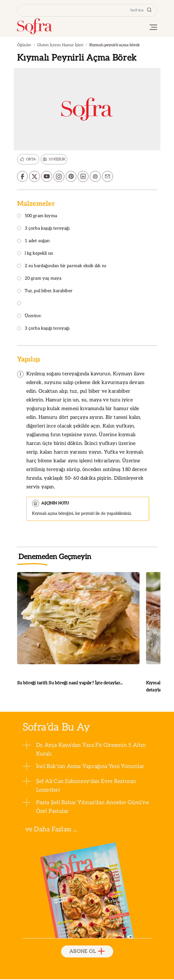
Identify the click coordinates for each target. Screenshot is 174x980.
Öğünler (24, 45)
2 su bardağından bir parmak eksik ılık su (62, 267)
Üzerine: (29, 317)
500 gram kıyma (37, 217)
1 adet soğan (34, 242)
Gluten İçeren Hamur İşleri (60, 45)
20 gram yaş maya (39, 279)
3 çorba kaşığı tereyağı (43, 229)
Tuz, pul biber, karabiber (45, 292)
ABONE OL (87, 952)
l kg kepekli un (35, 254)
